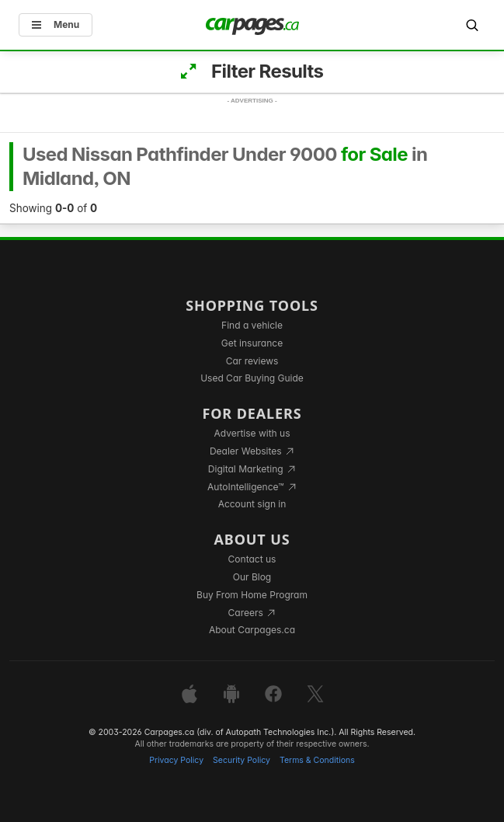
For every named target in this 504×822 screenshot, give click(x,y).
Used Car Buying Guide (252, 378)
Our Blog (252, 577)
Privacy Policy (176, 760)
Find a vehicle (252, 325)
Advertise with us (252, 433)
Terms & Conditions (317, 760)
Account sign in (252, 504)
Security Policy (242, 760)
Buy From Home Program (252, 595)
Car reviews (252, 361)
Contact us (252, 559)
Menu (56, 24)
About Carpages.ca (252, 630)
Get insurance (252, 343)
